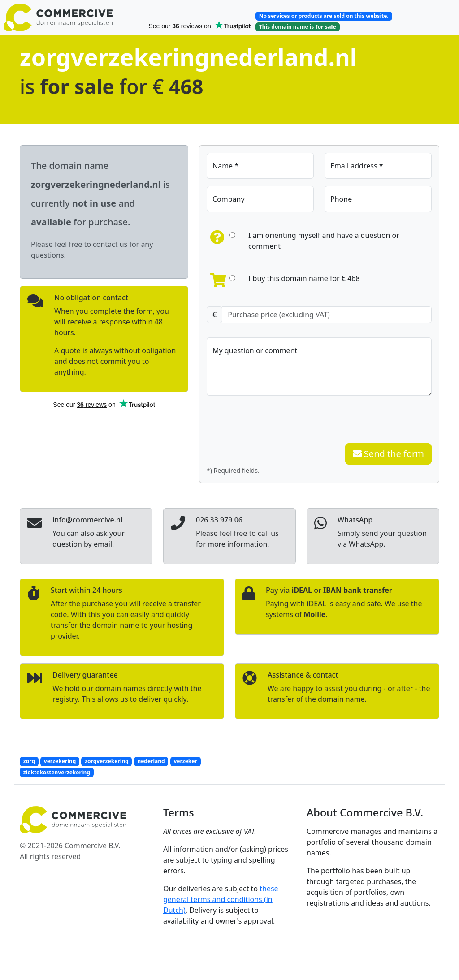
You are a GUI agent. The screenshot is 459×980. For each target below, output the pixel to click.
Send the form (388, 454)
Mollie (314, 614)
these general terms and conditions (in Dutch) (221, 899)
